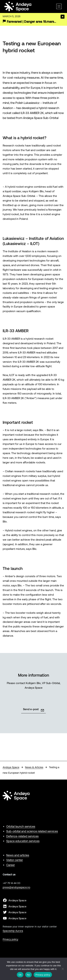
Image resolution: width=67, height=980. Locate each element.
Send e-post (31, 709)
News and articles (18, 855)
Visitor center (15, 860)
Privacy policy (10, 939)
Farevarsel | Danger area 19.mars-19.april (36, 22)
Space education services (23, 841)
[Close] (63, 17)
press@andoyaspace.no (16, 887)
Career (11, 865)
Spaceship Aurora (13, 931)
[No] (63, 969)
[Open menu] (59, 6)
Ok (20, 975)
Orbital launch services (21, 826)
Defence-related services (22, 836)
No (28, 975)
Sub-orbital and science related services (32, 831)
